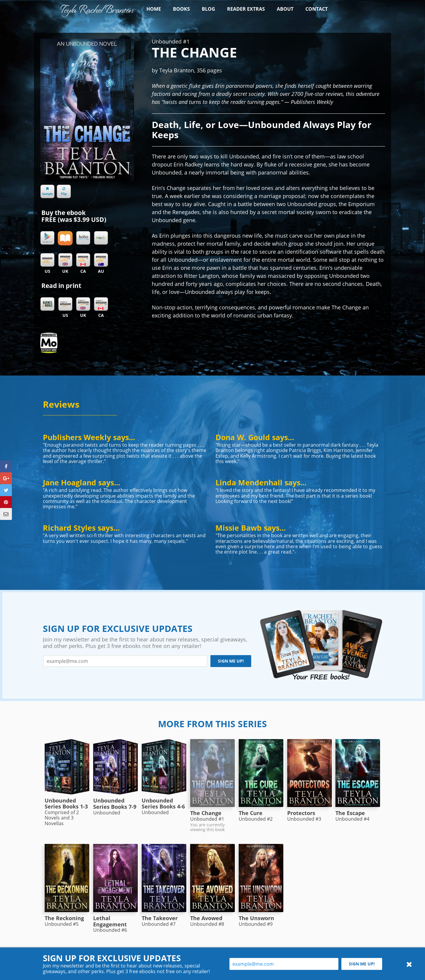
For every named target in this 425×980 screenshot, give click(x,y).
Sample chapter (47, 192)
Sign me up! (231, 661)
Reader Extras (246, 9)
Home (154, 9)
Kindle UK (65, 260)
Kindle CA (83, 260)
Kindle (47, 260)
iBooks (65, 238)
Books (181, 9)
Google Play (47, 238)
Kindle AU (101, 260)
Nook (101, 238)
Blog (208, 9)
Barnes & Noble (47, 304)
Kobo (83, 238)
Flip (64, 192)
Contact (317, 9)
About (285, 9)
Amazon (65, 304)
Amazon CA (101, 304)
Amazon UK (83, 304)
